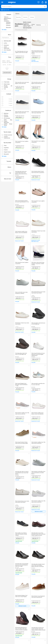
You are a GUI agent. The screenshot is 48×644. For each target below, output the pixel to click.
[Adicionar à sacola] (39, 511)
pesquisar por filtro (4, 37)
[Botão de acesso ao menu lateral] (2, 2)
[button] (45, 7)
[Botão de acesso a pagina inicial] (22, 2)
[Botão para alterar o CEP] (24, 10)
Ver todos (4, 30)
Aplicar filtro (7, 73)
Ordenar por (33, 25)
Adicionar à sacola (39, 511)
